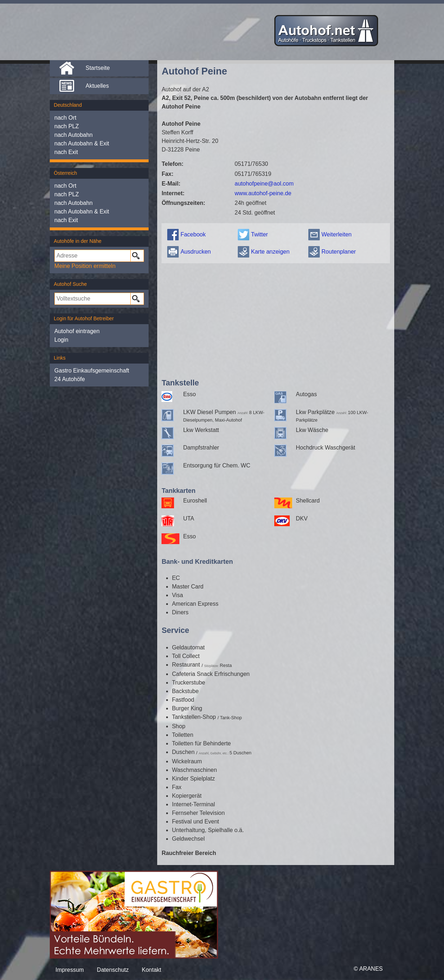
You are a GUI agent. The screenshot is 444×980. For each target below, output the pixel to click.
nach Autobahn (74, 135)
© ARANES (368, 969)
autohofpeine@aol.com (264, 184)
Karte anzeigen (270, 252)
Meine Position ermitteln (85, 266)
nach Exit (66, 152)
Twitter (259, 234)
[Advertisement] (276, 319)
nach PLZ (67, 126)
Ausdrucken (196, 252)
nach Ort (65, 118)
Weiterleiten (337, 234)
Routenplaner (339, 252)
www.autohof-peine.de (263, 193)
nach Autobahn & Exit (82, 143)
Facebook (193, 234)
